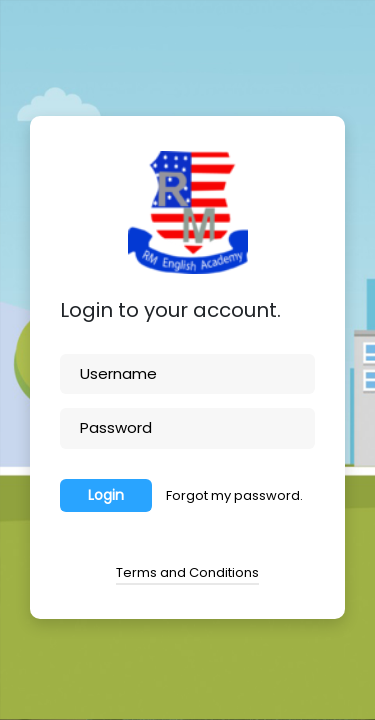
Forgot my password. (234, 495)
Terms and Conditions (187, 572)
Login (106, 495)
